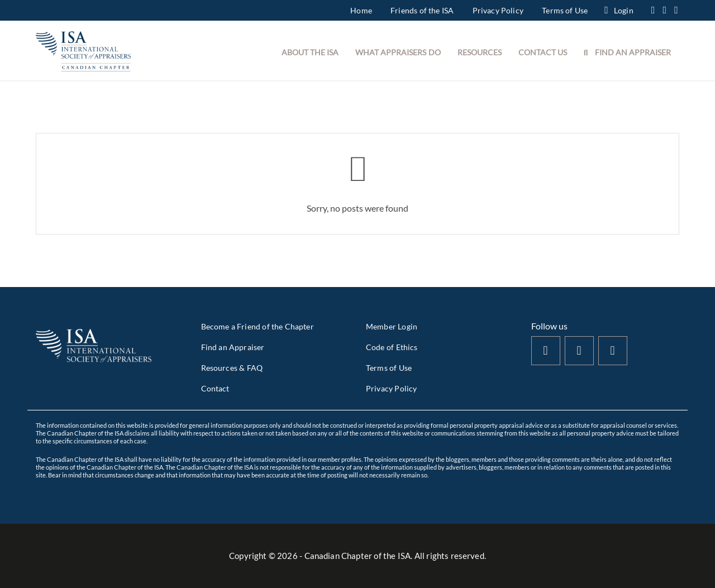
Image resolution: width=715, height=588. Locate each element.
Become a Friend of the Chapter (258, 326)
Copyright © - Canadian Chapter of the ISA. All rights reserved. (357, 556)
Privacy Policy (498, 10)
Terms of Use (565, 10)
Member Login (392, 326)
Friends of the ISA (422, 10)
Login (619, 10)
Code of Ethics (392, 347)
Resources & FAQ (232, 368)
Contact (215, 388)
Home (361, 10)
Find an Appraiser (233, 347)
